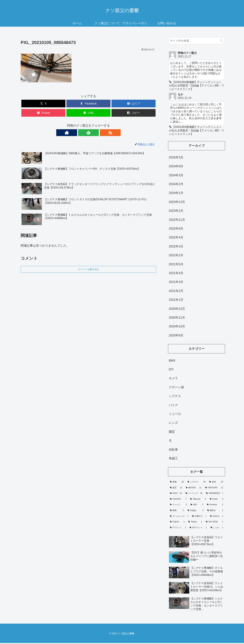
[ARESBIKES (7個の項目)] (215, 494)
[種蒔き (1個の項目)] (215, 512)
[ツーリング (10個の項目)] (194, 494)
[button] (134, 113)
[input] (197, 41)
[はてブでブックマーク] (134, 104)
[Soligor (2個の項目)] (196, 512)
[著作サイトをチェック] (81, 133)
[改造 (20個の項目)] (216, 483)
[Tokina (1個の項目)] (195, 523)
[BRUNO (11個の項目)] (194, 489)
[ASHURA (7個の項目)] (178, 500)
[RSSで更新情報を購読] (96, 133)
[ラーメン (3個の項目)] (178, 506)
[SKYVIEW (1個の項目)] (215, 523)
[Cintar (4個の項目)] (216, 500)
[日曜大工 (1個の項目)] (199, 517)
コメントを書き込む (88, 269)
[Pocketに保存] (43, 113)
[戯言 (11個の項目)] (176, 489)
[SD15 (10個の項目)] (176, 494)
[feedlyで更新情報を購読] (88, 133)
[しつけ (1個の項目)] (217, 529)
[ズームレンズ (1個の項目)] (179, 517)
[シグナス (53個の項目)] (197, 483)
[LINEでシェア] (88, 113)
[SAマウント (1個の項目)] (198, 529)
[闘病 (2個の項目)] (177, 512)
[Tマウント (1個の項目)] (178, 529)
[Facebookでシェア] (88, 104)
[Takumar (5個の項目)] (198, 500)
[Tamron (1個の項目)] (217, 517)
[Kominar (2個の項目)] (215, 506)
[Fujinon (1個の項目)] (177, 523)
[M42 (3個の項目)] (197, 506)
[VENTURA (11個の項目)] (214, 489)
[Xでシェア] (43, 104)
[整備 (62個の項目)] (177, 483)
